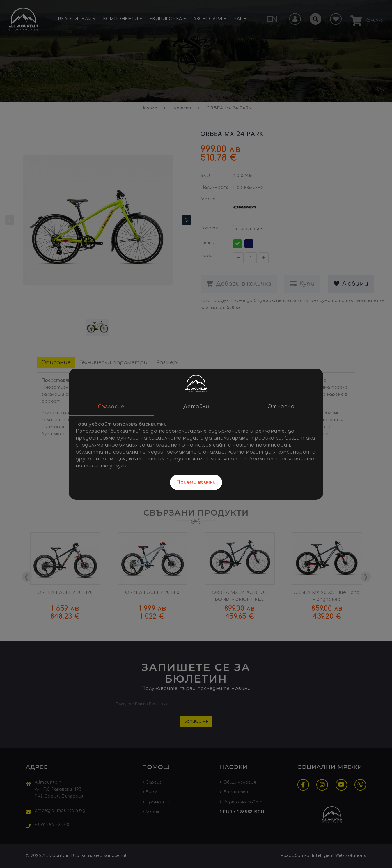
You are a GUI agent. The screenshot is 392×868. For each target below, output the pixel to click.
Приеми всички (196, 482)
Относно (281, 406)
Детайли (196, 406)
